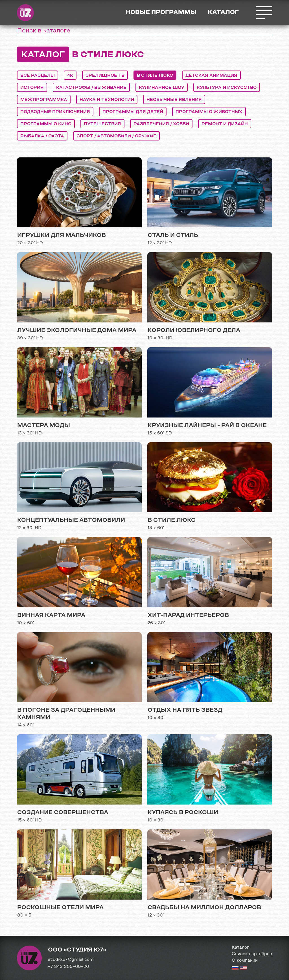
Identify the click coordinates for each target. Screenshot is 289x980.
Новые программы (161, 13)
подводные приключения (55, 112)
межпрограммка (44, 100)
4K (70, 76)
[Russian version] (235, 968)
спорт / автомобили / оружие (116, 136)
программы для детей (133, 112)
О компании (245, 961)
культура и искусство (227, 88)
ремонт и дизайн (225, 124)
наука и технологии (107, 100)
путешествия (102, 124)
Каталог (223, 13)
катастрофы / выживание (91, 88)
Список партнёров (252, 954)
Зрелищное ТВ (105, 76)
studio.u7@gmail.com (71, 960)
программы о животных (209, 112)
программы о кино (46, 124)
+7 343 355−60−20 (69, 967)
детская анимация (211, 76)
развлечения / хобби (161, 124)
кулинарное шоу (162, 88)
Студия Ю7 (25, 13)
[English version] (244, 968)
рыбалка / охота (42, 136)
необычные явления (174, 100)
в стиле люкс (155, 76)
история (32, 88)
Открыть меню (264, 13)
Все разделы (38, 76)
